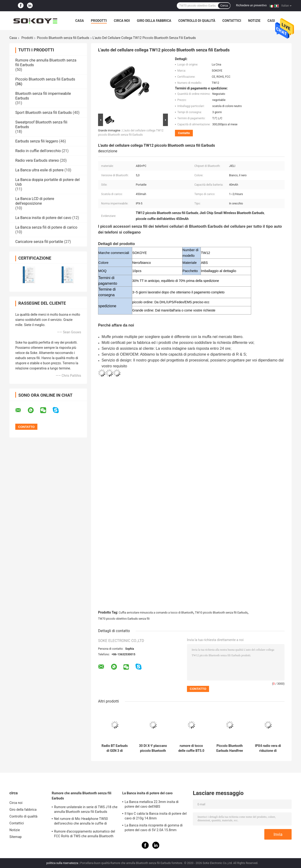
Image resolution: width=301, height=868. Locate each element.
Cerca (224, 6)
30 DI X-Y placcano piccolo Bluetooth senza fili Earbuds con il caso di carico (153, 748)
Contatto (184, 133)
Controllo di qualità (197, 21)
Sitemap (16, 837)
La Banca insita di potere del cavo (43, 218)
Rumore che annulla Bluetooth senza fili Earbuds (82, 796)
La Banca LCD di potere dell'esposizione (35, 201)
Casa (80, 21)
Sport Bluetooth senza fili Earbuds (44, 113)
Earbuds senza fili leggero (37, 141)
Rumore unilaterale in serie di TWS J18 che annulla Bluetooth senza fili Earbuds (86, 809)
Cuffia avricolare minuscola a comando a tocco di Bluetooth (156, 613)
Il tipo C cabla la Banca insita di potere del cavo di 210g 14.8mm (156, 816)
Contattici (232, 21)
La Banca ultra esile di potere (39, 170)
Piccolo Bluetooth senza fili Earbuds (63, 38)
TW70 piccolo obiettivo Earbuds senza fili (124, 619)
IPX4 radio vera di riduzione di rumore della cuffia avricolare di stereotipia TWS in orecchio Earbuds (268, 748)
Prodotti (99, 21)
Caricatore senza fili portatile (39, 242)
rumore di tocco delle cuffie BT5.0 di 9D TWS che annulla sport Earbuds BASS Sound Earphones (191, 748)
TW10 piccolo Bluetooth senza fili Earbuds (221, 613)
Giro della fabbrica (154, 21)
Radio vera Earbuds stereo (37, 160)
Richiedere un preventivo (251, 5)
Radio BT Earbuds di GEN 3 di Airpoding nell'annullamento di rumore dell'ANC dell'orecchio (115, 748)
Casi (271, 21)
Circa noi (122, 21)
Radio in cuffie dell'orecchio (38, 151)
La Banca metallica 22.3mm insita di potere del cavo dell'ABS (152, 804)
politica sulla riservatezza (62, 863)
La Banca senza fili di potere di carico (46, 227)
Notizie (254, 21)
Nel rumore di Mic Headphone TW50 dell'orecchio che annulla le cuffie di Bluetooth (81, 822)
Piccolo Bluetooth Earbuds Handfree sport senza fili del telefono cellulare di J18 (230, 748)
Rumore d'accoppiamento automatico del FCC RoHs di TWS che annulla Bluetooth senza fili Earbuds (85, 834)
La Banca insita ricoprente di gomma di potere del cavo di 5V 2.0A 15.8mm (154, 828)
